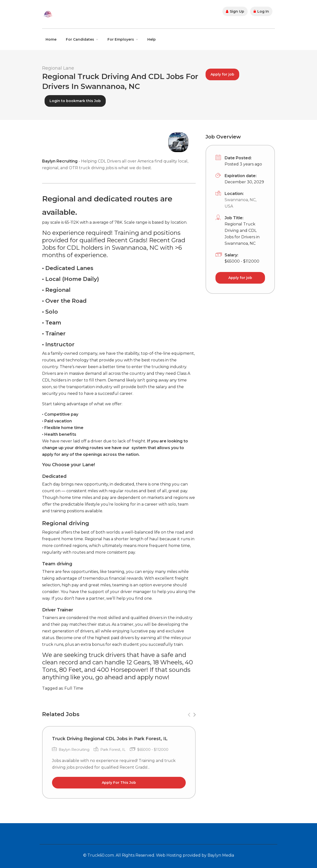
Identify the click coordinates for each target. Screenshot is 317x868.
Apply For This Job (119, 783)
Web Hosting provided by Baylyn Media (195, 855)
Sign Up (235, 11)
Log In (261, 11)
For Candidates (80, 39)
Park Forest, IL (113, 750)
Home (51, 39)
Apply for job (222, 74)
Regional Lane (58, 68)
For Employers (121, 39)
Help (152, 39)
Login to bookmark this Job (75, 101)
